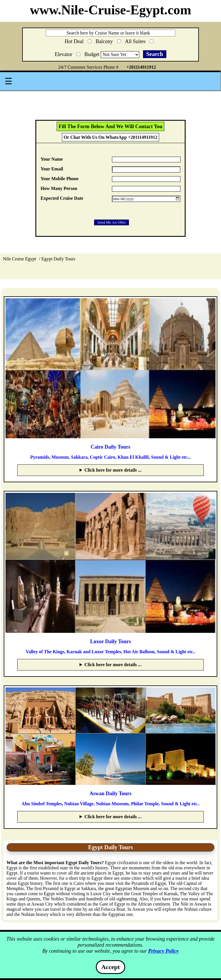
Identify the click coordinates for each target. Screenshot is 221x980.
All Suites (139, 40)
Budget (93, 54)
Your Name (52, 159)
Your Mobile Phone (60, 179)
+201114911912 (141, 67)
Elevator (67, 53)
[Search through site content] (110, 33)
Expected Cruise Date (62, 198)
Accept (111, 967)
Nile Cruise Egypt (20, 259)
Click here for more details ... (113, 470)
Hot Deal (78, 41)
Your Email (52, 169)
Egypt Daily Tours (58, 259)
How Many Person (59, 188)
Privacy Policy (163, 951)
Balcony (108, 40)
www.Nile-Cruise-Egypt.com (111, 10)
